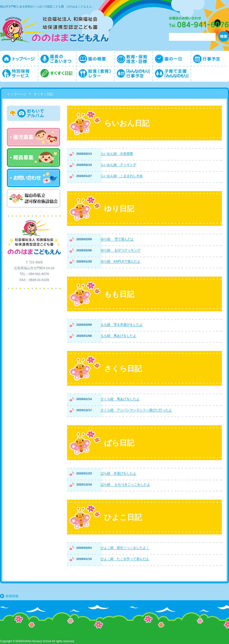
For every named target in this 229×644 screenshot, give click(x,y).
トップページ (17, 94)
